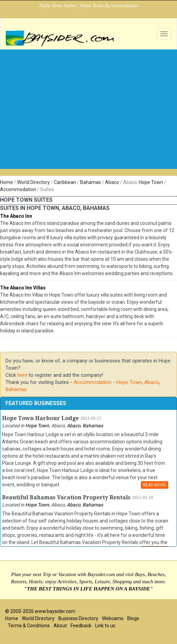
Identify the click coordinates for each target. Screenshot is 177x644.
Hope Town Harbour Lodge (40, 418)
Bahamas (91, 182)
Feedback (81, 626)
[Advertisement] (89, 121)
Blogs (133, 618)
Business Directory (78, 618)
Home (6, 182)
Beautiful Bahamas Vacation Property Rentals (66, 497)
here (22, 375)
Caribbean (65, 182)
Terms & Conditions (29, 626)
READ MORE (154, 485)
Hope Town (151, 182)
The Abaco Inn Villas (23, 288)
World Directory (33, 182)
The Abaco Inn (16, 216)
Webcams (113, 618)
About (60, 626)
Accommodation (18, 189)
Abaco (112, 182)
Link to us (105, 626)
